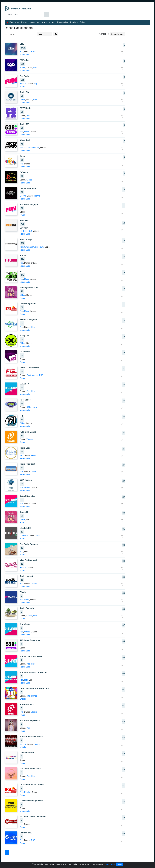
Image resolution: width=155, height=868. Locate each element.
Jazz (38, 536)
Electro (23, 84)
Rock (33, 52)
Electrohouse (33, 148)
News (41, 247)
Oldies (22, 100)
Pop (21, 52)
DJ (35, 568)
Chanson (24, 536)
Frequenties (63, 22)
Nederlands (25, 55)
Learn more (110, 864)
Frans (22, 87)
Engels (23, 699)
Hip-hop (23, 231)
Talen (82, 22)
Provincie (47, 22)
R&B (30, 231)
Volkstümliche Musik (29, 247)
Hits (28, 116)
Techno (37, 196)
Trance (29, 439)
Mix (21, 455)
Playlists (74, 22)
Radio (24, 22)
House (23, 68)
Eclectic (23, 148)
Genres (32, 22)
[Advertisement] (100, 12)
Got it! (119, 864)
